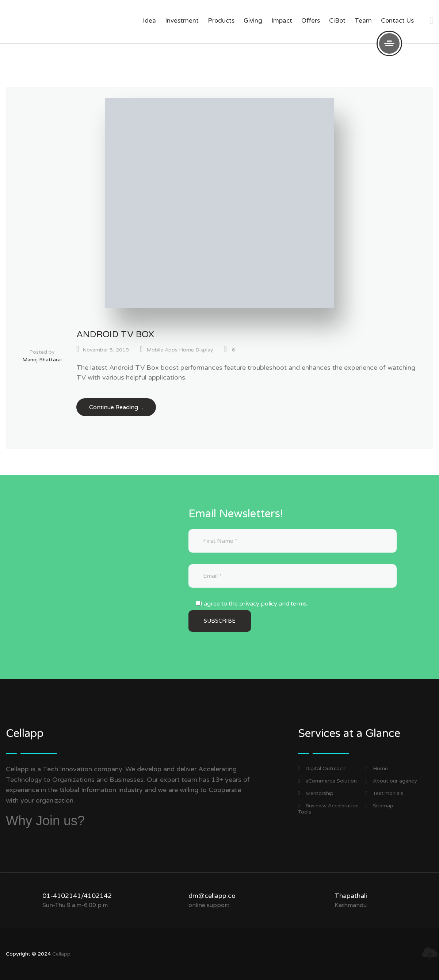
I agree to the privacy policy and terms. (254, 604)
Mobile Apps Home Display (180, 350)
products (221, 21)
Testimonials (384, 793)
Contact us (397, 21)
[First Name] (293, 541)
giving (253, 21)
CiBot (337, 21)
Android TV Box (115, 335)
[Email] (293, 576)
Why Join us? (45, 821)
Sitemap (379, 806)
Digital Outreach (322, 768)
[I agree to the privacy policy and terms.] (198, 603)
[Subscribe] (220, 621)
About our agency (391, 781)
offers (311, 21)
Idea (149, 21)
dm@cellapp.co (212, 896)
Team (363, 21)
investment (182, 21)
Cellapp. (62, 954)
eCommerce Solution (327, 781)
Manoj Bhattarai (42, 360)
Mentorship (316, 793)
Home (377, 768)
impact (282, 21)
